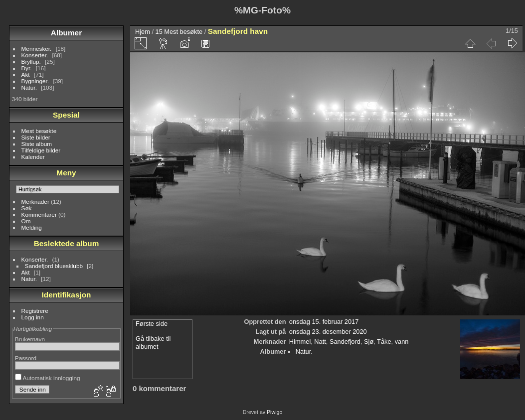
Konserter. (35, 55)
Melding (32, 227)
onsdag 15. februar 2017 (324, 322)
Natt (320, 342)
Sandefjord (345, 342)
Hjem (143, 32)
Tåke (384, 342)
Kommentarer (39, 214)
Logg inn (33, 317)
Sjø (369, 342)
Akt (26, 74)
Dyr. (27, 68)
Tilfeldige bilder (41, 150)
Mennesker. (37, 49)
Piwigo (274, 412)
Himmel (300, 342)
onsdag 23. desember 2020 (328, 332)
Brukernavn (30, 339)
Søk (27, 208)
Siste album (37, 144)
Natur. (29, 87)
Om (26, 221)
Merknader (35, 202)
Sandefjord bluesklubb (54, 266)
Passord (26, 358)
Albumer (66, 33)
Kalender (33, 157)
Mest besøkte (39, 131)
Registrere (35, 311)
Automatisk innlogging (48, 378)
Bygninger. (35, 81)
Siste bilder (36, 137)
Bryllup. (31, 62)
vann (402, 342)
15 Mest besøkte (179, 32)
